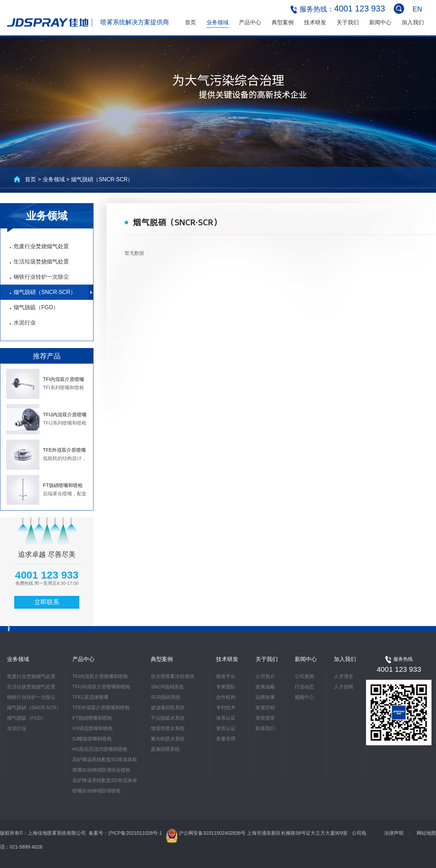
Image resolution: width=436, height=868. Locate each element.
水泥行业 (22, 323)
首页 (190, 22)
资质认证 (226, 728)
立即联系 (47, 602)
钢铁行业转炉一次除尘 (39, 277)
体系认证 (226, 718)
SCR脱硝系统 (166, 697)
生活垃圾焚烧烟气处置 (39, 262)
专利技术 (226, 708)
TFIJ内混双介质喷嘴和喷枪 (101, 687)
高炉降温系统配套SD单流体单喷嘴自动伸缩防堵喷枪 (105, 785)
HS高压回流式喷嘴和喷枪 (100, 749)
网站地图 (426, 833)
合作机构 (226, 697)
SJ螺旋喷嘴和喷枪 (92, 739)
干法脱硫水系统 (168, 718)
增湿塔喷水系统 (168, 728)
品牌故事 (265, 697)
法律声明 (394, 833)
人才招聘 (344, 687)
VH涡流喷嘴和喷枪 (93, 728)
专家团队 (226, 687)
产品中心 (250, 22)
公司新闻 (304, 676)
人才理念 (344, 676)
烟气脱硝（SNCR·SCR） (42, 293)
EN (417, 9)
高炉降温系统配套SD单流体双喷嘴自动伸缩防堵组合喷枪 (105, 765)
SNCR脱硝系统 (167, 687)
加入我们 (413, 22)
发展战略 (265, 687)
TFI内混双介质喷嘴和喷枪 (100, 676)
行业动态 (304, 687)
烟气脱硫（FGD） (34, 308)
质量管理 (226, 739)
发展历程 (265, 708)
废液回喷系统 (165, 749)
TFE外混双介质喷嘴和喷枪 (101, 708)
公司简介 (265, 676)
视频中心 (304, 697)
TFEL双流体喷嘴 (90, 697)
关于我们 (348, 22)
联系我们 (265, 728)
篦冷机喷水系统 (168, 739)
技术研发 (315, 22)
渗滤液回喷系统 (168, 708)
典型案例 (283, 22)
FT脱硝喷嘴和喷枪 (92, 718)
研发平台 (226, 676)
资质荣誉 (265, 718)
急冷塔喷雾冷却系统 (172, 676)
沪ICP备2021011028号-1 (135, 833)
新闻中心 (380, 22)
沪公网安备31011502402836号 (213, 833)
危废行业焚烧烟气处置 (39, 247)
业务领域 (217, 22)
